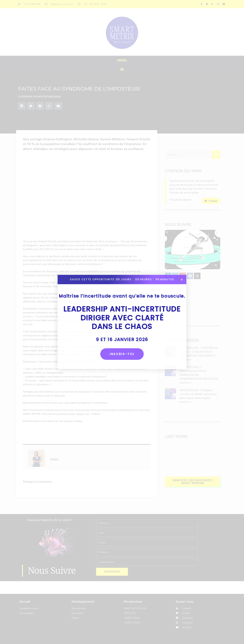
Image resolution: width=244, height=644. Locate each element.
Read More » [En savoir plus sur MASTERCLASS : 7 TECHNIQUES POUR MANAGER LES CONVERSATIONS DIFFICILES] (186, 383)
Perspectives (133, 602)
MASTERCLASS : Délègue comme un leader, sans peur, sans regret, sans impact (198, 394)
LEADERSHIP (25, 97)
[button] (122, 69)
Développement (83, 602)
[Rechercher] (216, 155)
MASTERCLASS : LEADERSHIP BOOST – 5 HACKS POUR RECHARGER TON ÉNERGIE (199, 352)
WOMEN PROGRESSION (47, 97)
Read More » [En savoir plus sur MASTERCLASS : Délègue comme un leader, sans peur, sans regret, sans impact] (186, 402)
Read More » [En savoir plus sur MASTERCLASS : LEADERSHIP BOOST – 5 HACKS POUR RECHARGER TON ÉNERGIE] (186, 360)
